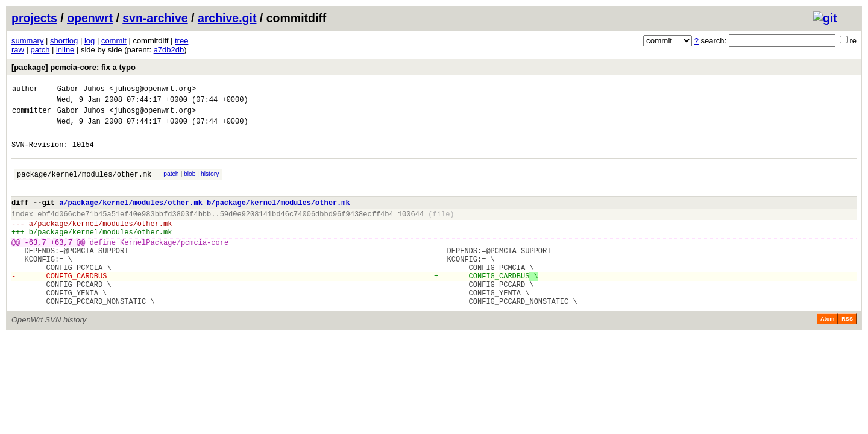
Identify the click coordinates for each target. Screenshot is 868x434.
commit (114, 41)
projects (34, 18)
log (90, 41)
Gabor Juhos (81, 90)
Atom (827, 355)
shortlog (64, 41)
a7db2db (169, 50)
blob (190, 185)
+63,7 (61, 266)
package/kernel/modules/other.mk (84, 187)
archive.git (227, 18)
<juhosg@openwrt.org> (153, 90)
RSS (847, 355)
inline (65, 50)
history (210, 185)
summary (27, 41)
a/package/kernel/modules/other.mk (131, 219)
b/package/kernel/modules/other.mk (278, 219)
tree (181, 41)
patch (40, 50)
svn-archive (155, 18)
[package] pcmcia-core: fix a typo (74, 67)
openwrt (90, 18)
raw (18, 50)
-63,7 (36, 266)
